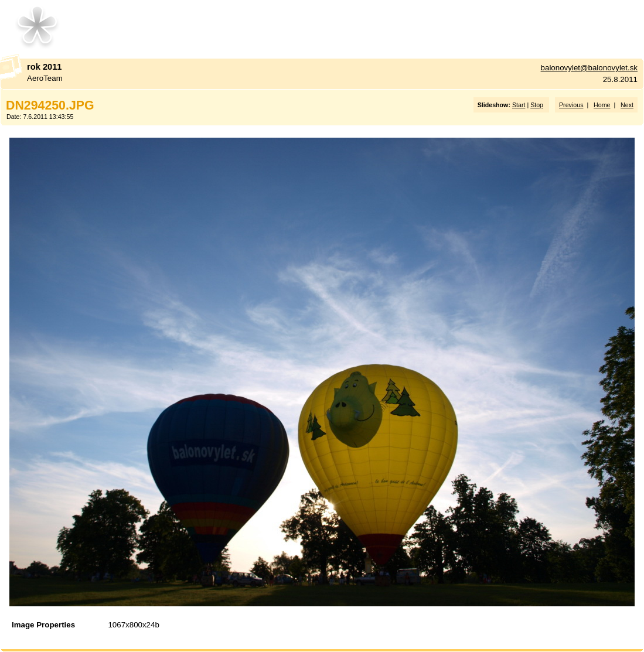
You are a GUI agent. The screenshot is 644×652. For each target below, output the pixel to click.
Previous (571, 105)
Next (627, 105)
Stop (537, 105)
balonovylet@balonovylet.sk (589, 68)
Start (519, 105)
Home (602, 105)
